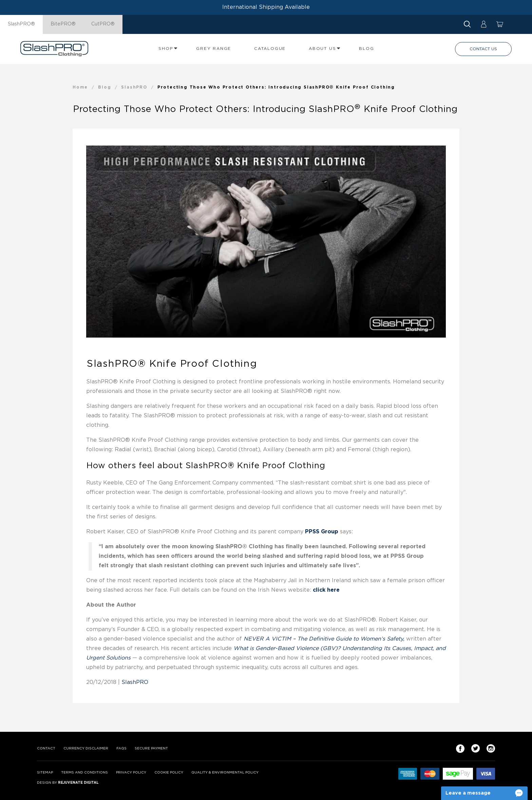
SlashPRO (135, 682)
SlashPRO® (21, 24)
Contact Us (483, 49)
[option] (266, 241)
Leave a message (468, 793)
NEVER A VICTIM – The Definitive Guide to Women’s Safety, (324, 639)
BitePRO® (63, 24)
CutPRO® (103, 24)
